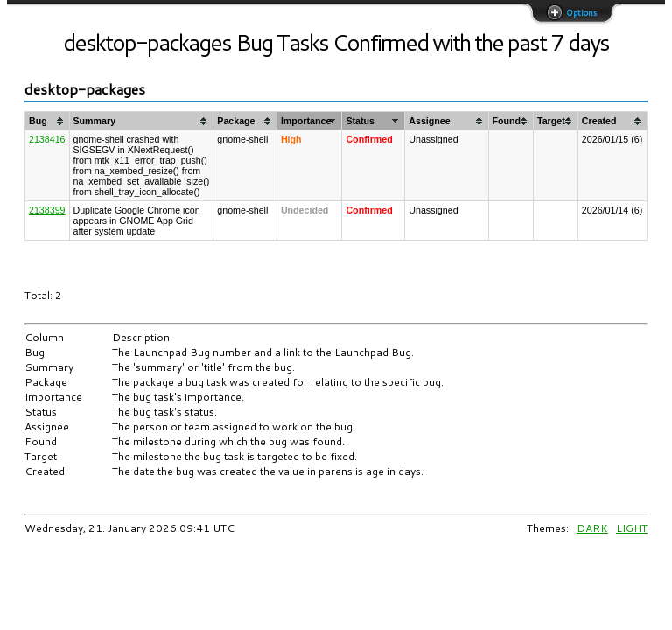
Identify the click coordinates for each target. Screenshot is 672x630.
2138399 (47, 210)
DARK (592, 528)
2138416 (47, 139)
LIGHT (632, 528)
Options (580, 12)
